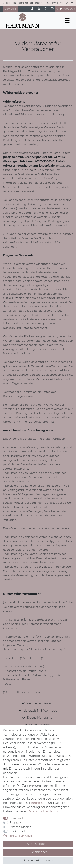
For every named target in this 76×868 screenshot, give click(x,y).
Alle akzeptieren (38, 844)
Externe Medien (20, 827)
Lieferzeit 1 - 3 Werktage (40, 711)
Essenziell (16, 818)
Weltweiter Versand (40, 703)
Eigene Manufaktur (40, 718)
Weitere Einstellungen (19, 835)
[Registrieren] (40, 9)
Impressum (39, 803)
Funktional (17, 831)
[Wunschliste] (52, 9)
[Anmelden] (33, 9)
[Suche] (46, 9)
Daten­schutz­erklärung (43, 811)
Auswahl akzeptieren (38, 860)
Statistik (15, 823)
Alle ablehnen (38, 852)
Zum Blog (11, 9)
